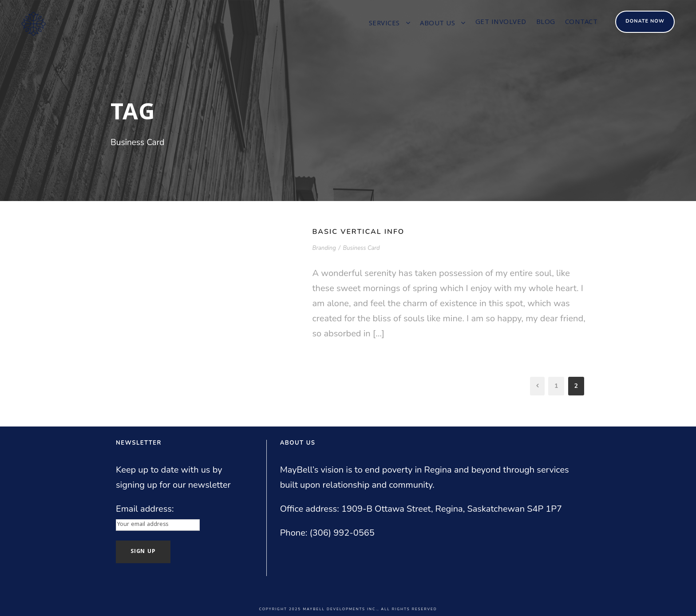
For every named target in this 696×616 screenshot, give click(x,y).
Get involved (501, 23)
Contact (581, 23)
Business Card (361, 248)
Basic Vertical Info (359, 232)
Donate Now (645, 21)
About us (437, 24)
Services (384, 24)
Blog (546, 23)
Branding (324, 248)
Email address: (145, 509)
